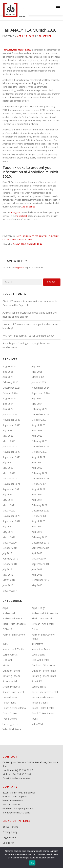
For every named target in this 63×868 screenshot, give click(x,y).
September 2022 (12, 457)
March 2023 (9, 441)
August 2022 (38, 457)
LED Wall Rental (40, 660)
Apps (5, 608)
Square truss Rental (13, 692)
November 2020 (11, 516)
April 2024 (8, 409)
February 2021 (39, 505)
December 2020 (40, 511)
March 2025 (38, 377)
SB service (45, 36)
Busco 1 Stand (10, 827)
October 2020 (39, 516)
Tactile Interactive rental (45, 692)
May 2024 (37, 404)
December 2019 (40, 543)
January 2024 (10, 414)
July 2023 (7, 430)
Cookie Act (8, 843)
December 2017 (40, 580)
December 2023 (40, 414)
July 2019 (7, 553)
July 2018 (7, 569)
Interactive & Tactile (13, 649)
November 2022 (11, 452)
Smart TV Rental (11, 687)
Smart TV (37, 681)
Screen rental (10, 681)
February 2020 (39, 537)
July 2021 (7, 494)
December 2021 (40, 478)
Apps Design (38, 608)
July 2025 (36, 366)
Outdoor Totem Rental (44, 671)
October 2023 (39, 420)
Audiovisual (9, 613)
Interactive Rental (35, 236)
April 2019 (37, 553)
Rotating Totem (11, 676)
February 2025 (10, 382)
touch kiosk (22, 216)
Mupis (6, 665)
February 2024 (39, 409)
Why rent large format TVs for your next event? (28, 336)
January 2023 (10, 446)
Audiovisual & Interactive (45, 613)
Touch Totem (10, 713)
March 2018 (9, 580)
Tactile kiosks (10, 697)
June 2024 (8, 404)
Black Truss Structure (14, 624)
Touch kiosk (9, 703)
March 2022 (9, 473)
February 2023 (39, 441)
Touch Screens (40, 703)
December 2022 (40, 446)
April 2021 (37, 500)
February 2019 (10, 559)
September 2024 (41, 393)
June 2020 (37, 526)
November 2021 (11, 484)
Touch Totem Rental (43, 713)
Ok (32, 863)
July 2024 (36, 398)
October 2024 (10, 393)
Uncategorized (22, 240)
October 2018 (10, 564)
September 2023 (12, 425)
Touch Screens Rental (14, 708)
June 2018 (37, 569)
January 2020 (10, 543)
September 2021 (12, 489)
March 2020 (9, 537)
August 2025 (9, 366)
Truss (35, 719)
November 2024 (40, 388)
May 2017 (37, 585)
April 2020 (37, 532)
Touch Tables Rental (43, 708)
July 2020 (7, 526)
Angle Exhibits (28, 207)
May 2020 (8, 532)
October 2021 (39, 484)
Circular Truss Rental (43, 624)
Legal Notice (9, 837)
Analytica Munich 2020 (28, 244)
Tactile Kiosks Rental (43, 697)
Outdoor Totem (11, 671)
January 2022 (10, 478)
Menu (57, 8)
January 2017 (10, 591)
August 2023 (38, 425)
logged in (20, 268)
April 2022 (37, 468)
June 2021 (37, 494)
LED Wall (7, 660)
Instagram (16, 212)
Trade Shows (10, 719)
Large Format (10, 655)
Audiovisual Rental (12, 618)
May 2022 (8, 468)
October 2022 (39, 452)
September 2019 (41, 548)
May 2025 (37, 372)
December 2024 (11, 388)
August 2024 (9, 398)
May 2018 (8, 575)
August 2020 (38, 521)
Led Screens (38, 655)
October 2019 (10, 548)
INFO (19, 236)
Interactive (37, 644)
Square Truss (39, 687)
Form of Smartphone (14, 635)
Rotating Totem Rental (44, 676)
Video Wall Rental (12, 729)
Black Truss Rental (42, 618)
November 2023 (11, 420)
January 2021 (10, 511)
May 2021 (8, 500)
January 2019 (39, 559)
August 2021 (38, 489)
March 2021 (9, 505)
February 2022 (39, 473)
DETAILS (7, 629)
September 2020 (12, 521)
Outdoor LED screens (43, 665)
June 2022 (37, 462)
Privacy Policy (10, 832)
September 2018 (41, 564)
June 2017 (8, 585)
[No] (59, 857)
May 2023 (8, 436)
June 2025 (8, 372)
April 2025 (8, 377)
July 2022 (7, 462)
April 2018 (37, 575)
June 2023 (37, 430)
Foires (35, 629)
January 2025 (39, 382)
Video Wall (37, 724)
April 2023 (37, 436)
